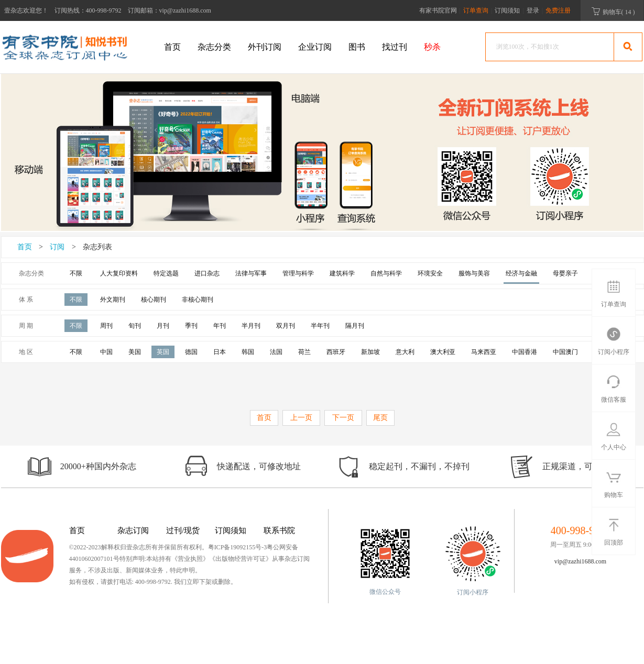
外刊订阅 (265, 47)
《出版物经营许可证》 (241, 559)
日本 (220, 352)
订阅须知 (507, 10)
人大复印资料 (119, 273)
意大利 (405, 352)
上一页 (301, 418)
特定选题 (166, 273)
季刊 (191, 326)
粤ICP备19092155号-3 (238, 547)
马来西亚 (484, 352)
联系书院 (279, 530)
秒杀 (432, 47)
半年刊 (320, 326)
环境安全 (430, 273)
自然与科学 (386, 273)
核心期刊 (154, 300)
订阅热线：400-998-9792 (88, 10)
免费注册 (558, 10)
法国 (276, 352)
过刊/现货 (183, 530)
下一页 (343, 418)
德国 (191, 352)
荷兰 (304, 352)
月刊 (163, 326)
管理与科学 (298, 273)
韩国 (248, 352)
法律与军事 (251, 273)
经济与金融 (521, 273)
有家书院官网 (438, 10)
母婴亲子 (565, 273)
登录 (533, 10)
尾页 (380, 418)
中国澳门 (565, 352)
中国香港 (525, 352)
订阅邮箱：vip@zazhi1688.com (170, 10)
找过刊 (395, 47)
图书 (357, 47)
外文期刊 (113, 300)
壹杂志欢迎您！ (26, 10)
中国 (106, 352)
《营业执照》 (190, 559)
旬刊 (135, 326)
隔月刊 (355, 326)
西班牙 (336, 352)
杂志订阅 (133, 530)
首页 (172, 47)
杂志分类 (214, 47)
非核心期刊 (198, 300)
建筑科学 (342, 273)
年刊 (220, 326)
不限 (76, 273)
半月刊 (251, 326)
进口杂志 (207, 273)
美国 (135, 352)
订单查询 (477, 10)
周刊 (106, 326)
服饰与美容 (474, 273)
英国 (163, 352)
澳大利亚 (443, 352)
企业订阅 (315, 47)
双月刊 (286, 326)
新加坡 (370, 352)
